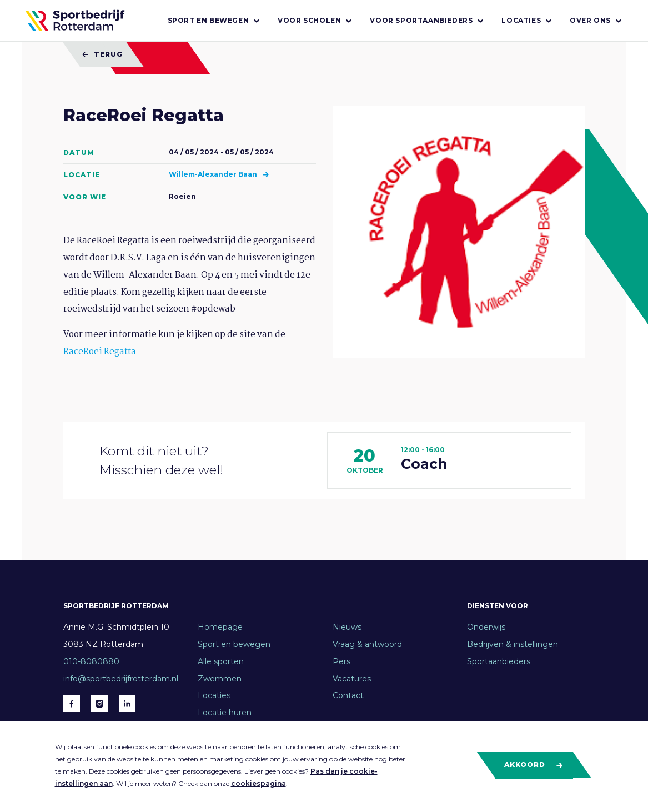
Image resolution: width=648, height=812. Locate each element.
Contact (348, 695)
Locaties (527, 21)
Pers (341, 661)
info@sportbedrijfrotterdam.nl (121, 679)
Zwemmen (220, 679)
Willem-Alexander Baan (214, 174)
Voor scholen (315, 21)
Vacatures (352, 679)
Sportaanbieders (499, 661)
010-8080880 (91, 661)
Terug (102, 54)
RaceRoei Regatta (100, 352)
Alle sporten (221, 661)
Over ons (596, 21)
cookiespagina (258, 783)
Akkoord (534, 765)
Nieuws (347, 627)
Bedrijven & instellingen (513, 644)
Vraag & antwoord (367, 644)
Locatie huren (225, 713)
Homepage (220, 627)
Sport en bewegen (215, 21)
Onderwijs (486, 627)
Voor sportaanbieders (427, 21)
